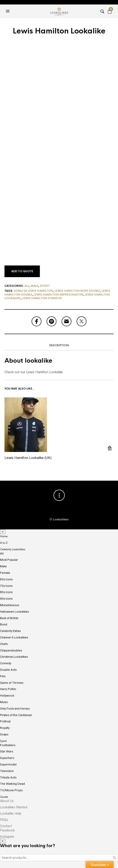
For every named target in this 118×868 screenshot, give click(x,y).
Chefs (4, 644)
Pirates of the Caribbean (16, 715)
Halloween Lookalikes (14, 612)
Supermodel (8, 764)
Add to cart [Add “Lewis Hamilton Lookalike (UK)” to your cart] (110, 448)
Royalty (5, 728)
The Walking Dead (12, 784)
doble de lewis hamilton (33, 291)
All (27, 286)
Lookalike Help (11, 813)
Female (5, 573)
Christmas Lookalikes (14, 657)
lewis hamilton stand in (42, 298)
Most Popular (9, 560)
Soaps (4, 734)
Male (34, 286)
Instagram (7, 837)
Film (3, 676)
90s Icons (6, 599)
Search (114, 858)
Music (4, 702)
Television (7, 771)
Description (59, 345)
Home (4, 536)
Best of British (9, 618)
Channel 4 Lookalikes (14, 637)
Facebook (7, 830)
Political (5, 721)
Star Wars (6, 751)
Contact (6, 826)
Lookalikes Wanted (14, 807)
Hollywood (7, 696)
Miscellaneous (10, 605)
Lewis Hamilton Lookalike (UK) (28, 458)
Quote (4, 797)
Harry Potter (8, 689)
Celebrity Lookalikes (13, 549)
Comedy (6, 663)
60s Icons (6, 579)
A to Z (4, 543)
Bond (4, 624)
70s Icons (6, 586)
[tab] (59, 346)
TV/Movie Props (11, 790)
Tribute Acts (8, 777)
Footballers (8, 745)
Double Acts (8, 670)
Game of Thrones (12, 683)
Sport (45, 286)
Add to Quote (22, 271)
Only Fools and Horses (15, 709)
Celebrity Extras (10, 631)
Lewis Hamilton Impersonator (59, 295)
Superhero (7, 758)
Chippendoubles (11, 650)
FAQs (4, 820)
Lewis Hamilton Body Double (77, 291)
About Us (7, 801)
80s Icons (6, 592)
